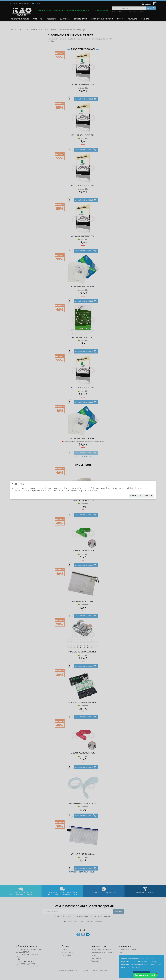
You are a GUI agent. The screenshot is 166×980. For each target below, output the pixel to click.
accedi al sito (146, 496)
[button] (145, 975)
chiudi (133, 496)
